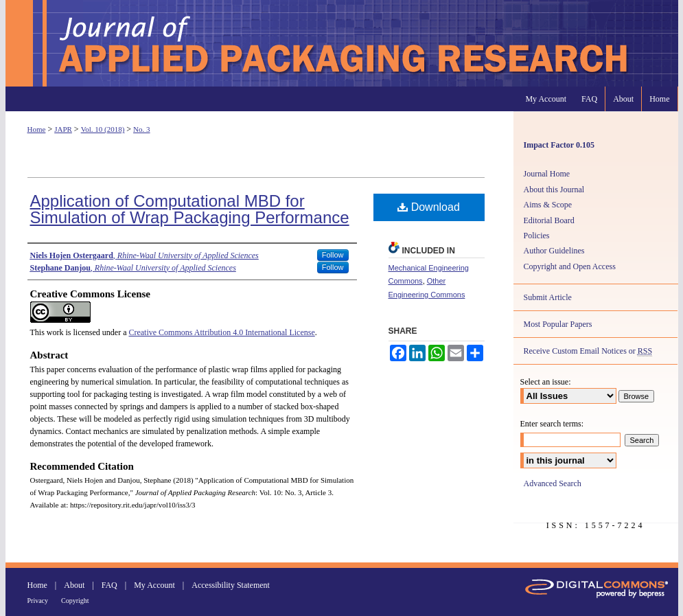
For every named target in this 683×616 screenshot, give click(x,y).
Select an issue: (546, 382)
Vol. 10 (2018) (103, 129)
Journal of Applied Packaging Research (342, 43)
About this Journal (554, 190)
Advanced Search (553, 483)
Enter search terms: (552, 424)
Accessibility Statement (231, 585)
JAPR (63, 129)
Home (37, 129)
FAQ (109, 585)
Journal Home (547, 174)
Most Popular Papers (558, 324)
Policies (537, 236)
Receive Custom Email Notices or (588, 351)
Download (429, 207)
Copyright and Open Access (570, 266)
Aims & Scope (548, 205)
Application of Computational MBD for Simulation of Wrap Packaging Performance (190, 209)
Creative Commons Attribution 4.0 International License (221, 332)
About (74, 585)
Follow (333, 255)
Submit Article (548, 297)
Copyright (75, 601)
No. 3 (141, 129)
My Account (154, 585)
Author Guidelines (554, 251)
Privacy (38, 601)
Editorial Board (549, 220)
